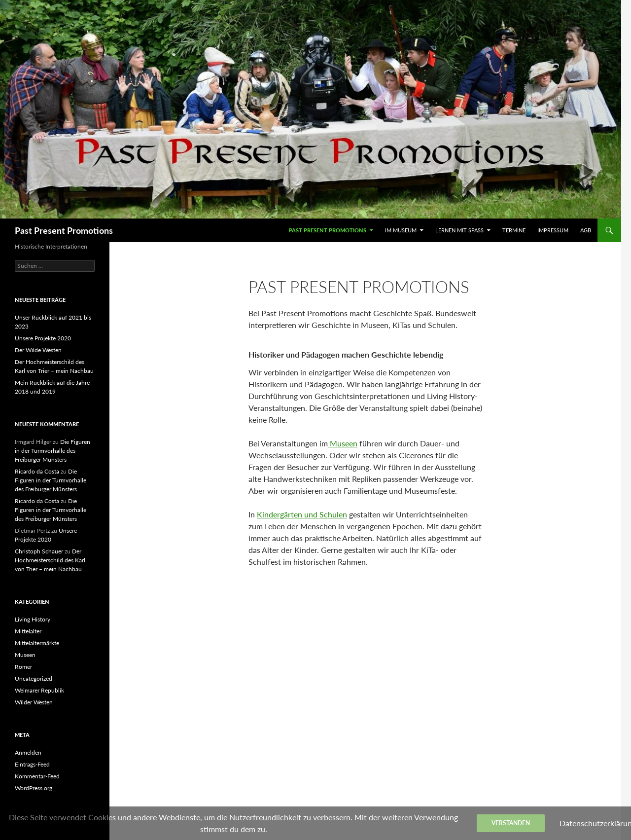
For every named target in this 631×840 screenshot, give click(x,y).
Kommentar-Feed (37, 776)
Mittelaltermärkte (37, 643)
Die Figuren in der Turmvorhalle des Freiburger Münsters (53, 451)
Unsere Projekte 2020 (43, 338)
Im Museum (401, 230)
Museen (343, 443)
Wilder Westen (34, 702)
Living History (33, 619)
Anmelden (28, 752)
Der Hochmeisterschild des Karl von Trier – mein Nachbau (50, 560)
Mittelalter (28, 631)
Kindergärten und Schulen (302, 514)
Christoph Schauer (39, 551)
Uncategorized (34, 678)
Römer (23, 667)
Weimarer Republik (39, 690)
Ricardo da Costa (37, 471)
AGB (586, 230)
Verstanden (511, 823)
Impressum (553, 230)
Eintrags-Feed (32, 764)
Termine (514, 230)
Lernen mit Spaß (459, 230)
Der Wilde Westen (38, 350)
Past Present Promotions (64, 230)
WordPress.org (34, 788)
